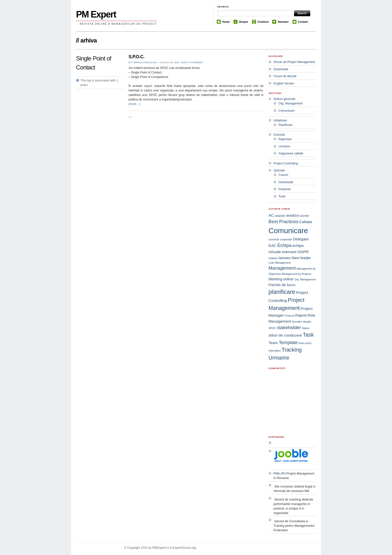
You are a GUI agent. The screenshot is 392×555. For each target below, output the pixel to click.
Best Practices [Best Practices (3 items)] (283, 222)
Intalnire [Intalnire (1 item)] (273, 258)
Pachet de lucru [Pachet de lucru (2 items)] (282, 285)
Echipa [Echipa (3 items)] (284, 245)
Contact (303, 22)
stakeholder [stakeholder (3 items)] (289, 327)
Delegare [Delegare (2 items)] (301, 239)
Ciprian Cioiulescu (145, 62)
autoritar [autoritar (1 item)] (304, 216)
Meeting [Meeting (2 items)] (275, 279)
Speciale (279, 170)
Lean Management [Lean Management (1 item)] (280, 263)
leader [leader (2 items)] (306, 258)
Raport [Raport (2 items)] (301, 315)
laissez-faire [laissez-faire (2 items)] (289, 258)
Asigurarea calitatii (291, 153)
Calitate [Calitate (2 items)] (306, 222)
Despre (244, 22)
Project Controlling (286, 163)
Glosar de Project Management (294, 62)
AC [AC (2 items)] (271, 215)
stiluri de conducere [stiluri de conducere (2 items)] (285, 335)
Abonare (283, 22)
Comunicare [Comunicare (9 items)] (288, 231)
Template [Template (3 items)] (288, 342)
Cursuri (283, 175)
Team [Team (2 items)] (273, 343)
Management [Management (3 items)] (282, 268)
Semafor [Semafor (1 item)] (297, 322)
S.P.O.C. (136, 57)
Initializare (280, 120)
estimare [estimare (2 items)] (289, 252)
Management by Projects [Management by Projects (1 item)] (296, 274)
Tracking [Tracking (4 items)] (292, 350)
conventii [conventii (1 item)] (274, 239)
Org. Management (291, 103)
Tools (282, 196)
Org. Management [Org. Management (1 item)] (305, 279)
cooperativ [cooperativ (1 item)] (286, 239)
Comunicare (287, 111)
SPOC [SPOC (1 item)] (272, 328)
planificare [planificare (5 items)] (282, 292)
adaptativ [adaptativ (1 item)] (280, 216)
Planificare (285, 125)
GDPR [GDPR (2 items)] (303, 252)
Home (226, 22)
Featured (284, 189)
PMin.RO (280, 474)
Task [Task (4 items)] (308, 335)
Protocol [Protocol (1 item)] (289, 316)
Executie (279, 135)
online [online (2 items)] (288, 279)
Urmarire (284, 146)
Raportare (285, 139)
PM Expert (96, 14)
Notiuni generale (284, 99)
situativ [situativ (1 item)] (307, 322)
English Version (284, 83)
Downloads (281, 69)
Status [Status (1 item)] (305, 328)
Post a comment (192, 62)
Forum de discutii (285, 76)
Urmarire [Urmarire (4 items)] (279, 358)
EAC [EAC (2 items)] (272, 246)
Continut (263, 22)
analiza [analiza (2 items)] (292, 215)
